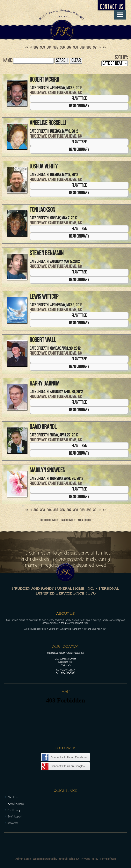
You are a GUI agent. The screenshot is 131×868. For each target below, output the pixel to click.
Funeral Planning (16, 804)
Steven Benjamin (47, 254)
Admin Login (23, 859)
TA (77, 859)
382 (36, 48)
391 (95, 48)
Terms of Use (108, 859)
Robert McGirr (44, 80)
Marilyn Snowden (47, 471)
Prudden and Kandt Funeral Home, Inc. (56, 93)
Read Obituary (79, 106)
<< (26, 48)
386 (62, 48)
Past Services (68, 520)
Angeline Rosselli (48, 123)
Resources (13, 823)
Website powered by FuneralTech (53, 859)
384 (49, 48)
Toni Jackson (42, 210)
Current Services (49, 520)
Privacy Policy (89, 859)
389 (82, 48)
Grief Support (15, 817)
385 (56, 48)
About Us (13, 797)
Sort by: (121, 57)
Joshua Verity (44, 167)
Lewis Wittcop (44, 297)
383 (42, 48)
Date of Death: (39, 88)
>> (105, 48)
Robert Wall (43, 340)
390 (89, 48)
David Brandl (43, 427)
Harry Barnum (44, 384)
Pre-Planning (14, 810)
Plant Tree (79, 99)
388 (76, 48)
